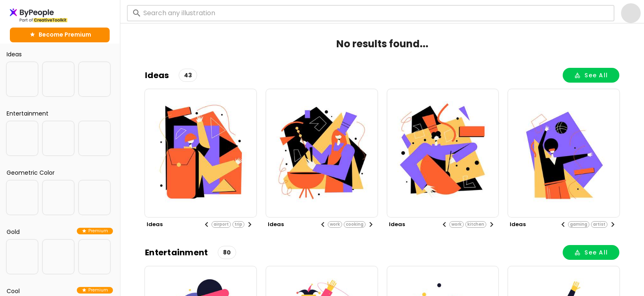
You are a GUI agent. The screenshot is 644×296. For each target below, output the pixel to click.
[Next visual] (250, 224)
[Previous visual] (207, 224)
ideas (157, 75)
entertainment (176, 252)
